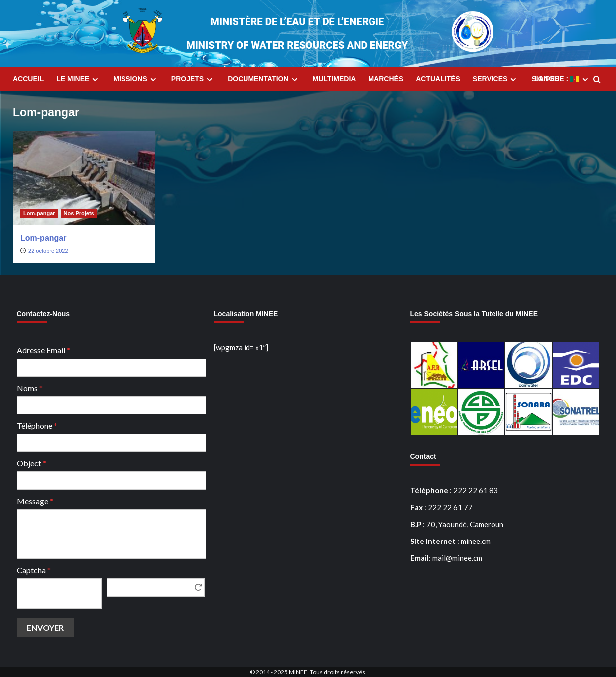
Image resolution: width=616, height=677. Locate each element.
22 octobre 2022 (48, 251)
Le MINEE (78, 79)
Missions (136, 79)
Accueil (28, 79)
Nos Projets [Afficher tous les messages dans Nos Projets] (79, 213)
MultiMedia (334, 79)
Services (496, 79)
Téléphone (37, 426)
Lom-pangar (43, 238)
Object (32, 463)
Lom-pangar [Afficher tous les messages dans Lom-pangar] (39, 213)
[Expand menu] (95, 79)
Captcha (34, 570)
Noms (30, 388)
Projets (193, 79)
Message (35, 501)
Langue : (562, 79)
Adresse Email (44, 350)
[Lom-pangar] (84, 178)
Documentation (264, 79)
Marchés (386, 79)
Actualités (438, 79)
